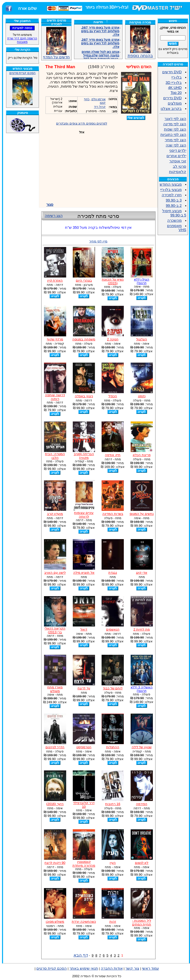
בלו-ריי (176, 77)
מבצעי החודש (171, 184)
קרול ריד (100, 107)
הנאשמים (113, 629)
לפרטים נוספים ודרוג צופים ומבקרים (82, 123)
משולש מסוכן (55, 922)
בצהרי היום (84, 280)
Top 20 (176, 93)
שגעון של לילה (142, 747)
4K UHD (175, 88)
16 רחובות (113, 804)
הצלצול (142, 339)
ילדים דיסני (178, 150)
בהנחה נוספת (140, 54)
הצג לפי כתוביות (173, 135)
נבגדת (113, 573)
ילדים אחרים (176, 156)
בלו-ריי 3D (174, 83)
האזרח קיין (55, 280)
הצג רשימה (54, 216)
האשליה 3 (142, 689)
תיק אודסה (113, 455)
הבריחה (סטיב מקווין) (84, 456)
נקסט (142, 396)
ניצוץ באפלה (84, 396)
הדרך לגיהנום (55, 747)
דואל (84, 629)
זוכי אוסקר (178, 161)
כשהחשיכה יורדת (84, 922)
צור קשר (132, 968)
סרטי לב (180, 166)
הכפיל (113, 396)
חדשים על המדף (56, 43)
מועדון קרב (55, 514)
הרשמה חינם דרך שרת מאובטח (22, 40)
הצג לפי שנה (176, 145)
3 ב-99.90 (174, 200)
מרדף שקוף (55, 339)
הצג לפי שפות (175, 129)
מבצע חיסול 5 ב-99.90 (174, 213)
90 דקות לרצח (55, 863)
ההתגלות (113, 747)
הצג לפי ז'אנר (175, 119)
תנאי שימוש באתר (84, 968)
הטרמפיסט (84, 747)
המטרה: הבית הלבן (55, 456)
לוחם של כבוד (113, 688)
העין (113, 863)
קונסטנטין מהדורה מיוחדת (84, 864)
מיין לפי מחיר (98, 241)
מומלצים (175, 103)
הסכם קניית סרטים (22, 73)
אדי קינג (142, 573)
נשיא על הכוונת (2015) (113, 281)
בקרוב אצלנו (171, 109)
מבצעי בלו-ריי (171, 190)
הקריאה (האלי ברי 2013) (55, 630)
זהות (113, 922)
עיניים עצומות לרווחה (84, 515)
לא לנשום (142, 863)
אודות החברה (112, 968)
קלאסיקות (178, 172)
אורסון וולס (99, 99)
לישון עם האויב (55, 573)
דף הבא (81, 955)
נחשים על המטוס (142, 514)
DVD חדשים (172, 72)
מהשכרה (174, 220)
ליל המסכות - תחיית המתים (142, 922)
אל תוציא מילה (84, 573)
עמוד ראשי (150, 968)
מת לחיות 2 (142, 629)
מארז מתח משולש (55, 689)
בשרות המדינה (113, 514)
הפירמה (142, 804)
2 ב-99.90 (174, 206)
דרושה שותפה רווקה (55, 397)
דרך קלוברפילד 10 (84, 805)
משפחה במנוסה (84, 339)
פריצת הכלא (142, 455)
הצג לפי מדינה (175, 124)
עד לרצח (84, 688)
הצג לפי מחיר (175, 140)
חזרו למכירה (172, 195)
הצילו (142, 281)
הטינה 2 (113, 339)
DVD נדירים (172, 98)
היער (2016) (55, 804)
